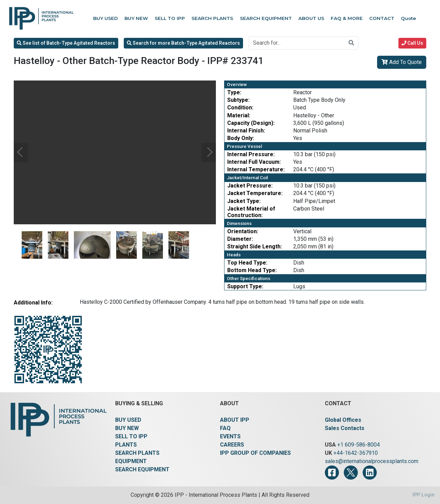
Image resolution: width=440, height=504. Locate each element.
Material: (239, 115)
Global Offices (343, 420)
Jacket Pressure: (250, 186)
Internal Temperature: (256, 169)
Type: (234, 92)
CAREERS (232, 445)
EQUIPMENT (131, 461)
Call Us (412, 43)
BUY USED (128, 420)
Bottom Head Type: (252, 270)
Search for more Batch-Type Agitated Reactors (183, 43)
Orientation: (243, 231)
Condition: (240, 108)
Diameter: (240, 239)
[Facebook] (332, 473)
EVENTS (230, 436)
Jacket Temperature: (255, 193)
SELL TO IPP (131, 436)
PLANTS (126, 445)
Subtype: (238, 100)
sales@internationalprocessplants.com (372, 461)
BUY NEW (127, 428)
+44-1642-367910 (356, 453)
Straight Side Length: (255, 246)
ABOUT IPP (235, 420)
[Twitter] (351, 473)
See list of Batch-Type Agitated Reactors (66, 43)
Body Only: (241, 138)
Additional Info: (33, 303)
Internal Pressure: (251, 154)
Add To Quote (402, 62)
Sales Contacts (345, 428)
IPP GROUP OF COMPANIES (255, 453)
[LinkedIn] (370, 473)
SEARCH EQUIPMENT (142, 469)
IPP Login (423, 495)
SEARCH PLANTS (137, 453)
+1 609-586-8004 (359, 445)
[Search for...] (297, 43)
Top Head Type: (247, 263)
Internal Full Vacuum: (254, 162)
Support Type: (245, 286)
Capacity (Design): (251, 123)
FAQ (225, 428)
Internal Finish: (246, 131)
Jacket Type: (244, 201)
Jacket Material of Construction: (251, 212)
